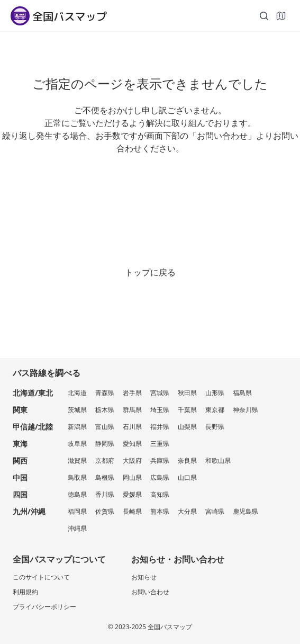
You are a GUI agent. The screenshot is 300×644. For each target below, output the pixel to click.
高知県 (160, 494)
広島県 (160, 477)
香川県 (105, 494)
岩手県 (132, 393)
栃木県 (105, 410)
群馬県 (132, 410)
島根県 (105, 477)
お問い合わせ (150, 592)
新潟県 (77, 427)
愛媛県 (132, 494)
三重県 (160, 444)
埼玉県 (160, 410)
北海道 (77, 393)
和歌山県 (218, 460)
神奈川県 (246, 410)
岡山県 (132, 477)
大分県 (187, 511)
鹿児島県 (246, 511)
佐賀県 (105, 511)
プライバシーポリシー (44, 607)
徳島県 (77, 494)
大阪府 (132, 460)
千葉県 (187, 410)
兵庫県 (160, 460)
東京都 (215, 410)
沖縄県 (77, 528)
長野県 (215, 427)
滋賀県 (77, 460)
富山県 (105, 427)
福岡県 (77, 511)
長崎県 (132, 511)
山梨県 (187, 427)
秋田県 (187, 393)
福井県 (160, 427)
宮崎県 (215, 511)
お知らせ (144, 577)
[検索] (264, 16)
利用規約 (25, 592)
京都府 (105, 460)
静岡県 (105, 444)
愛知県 (132, 444)
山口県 (187, 477)
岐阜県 (77, 444)
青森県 (105, 393)
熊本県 (160, 511)
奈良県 (187, 460)
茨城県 (77, 410)
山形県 (215, 393)
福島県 (242, 393)
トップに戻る (150, 272)
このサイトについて (41, 577)
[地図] (281, 16)
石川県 (132, 427)
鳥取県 (77, 477)
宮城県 (160, 393)
